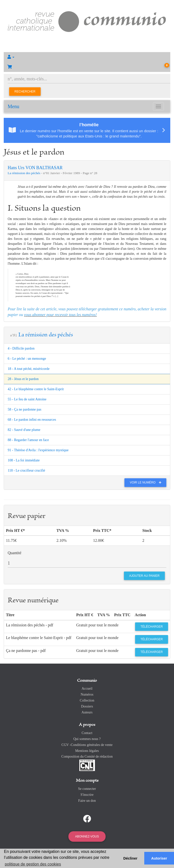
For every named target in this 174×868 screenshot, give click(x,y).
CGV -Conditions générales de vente (87, 745)
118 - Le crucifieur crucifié (26, 470)
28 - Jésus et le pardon (23, 379)
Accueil (87, 689)
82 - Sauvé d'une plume (24, 430)
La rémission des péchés (24, 173)
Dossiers (87, 706)
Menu (14, 106)
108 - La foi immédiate (24, 460)
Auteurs (87, 712)
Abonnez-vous (87, 836)
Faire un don (87, 801)
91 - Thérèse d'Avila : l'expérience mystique (38, 450)
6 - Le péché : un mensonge (27, 359)
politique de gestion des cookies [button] (33, 864)
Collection (87, 700)
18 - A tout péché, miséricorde (29, 369)
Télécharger (152, 627)
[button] (87, 57)
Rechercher (25, 92)
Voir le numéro (147, 482)
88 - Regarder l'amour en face (28, 440)
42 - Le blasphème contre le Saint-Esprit (36, 389)
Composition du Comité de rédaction (87, 756)
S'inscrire (87, 795)
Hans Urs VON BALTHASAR (35, 168)
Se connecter (87, 789)
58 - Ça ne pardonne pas (25, 409)
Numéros (87, 694)
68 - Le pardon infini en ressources (32, 420)
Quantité (14, 553)
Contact (87, 733)
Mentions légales (87, 751)
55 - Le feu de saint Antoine (27, 399)
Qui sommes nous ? (87, 739)
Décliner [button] (130, 858)
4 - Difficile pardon (21, 348)
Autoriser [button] (159, 858)
